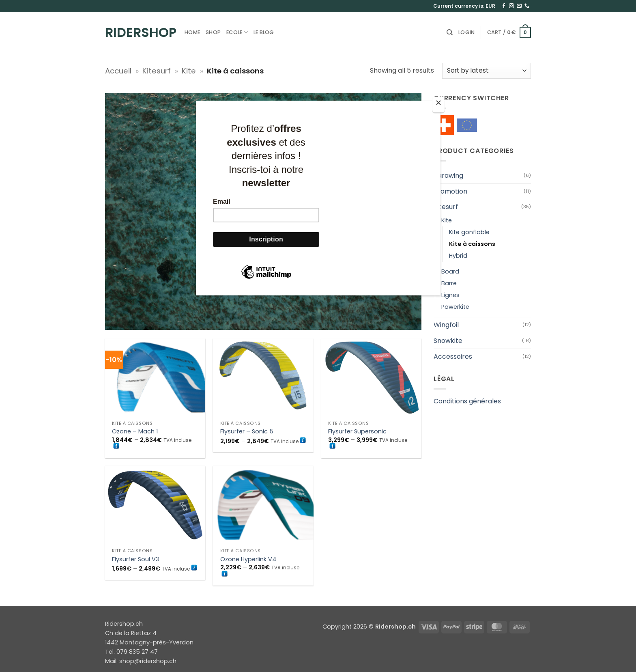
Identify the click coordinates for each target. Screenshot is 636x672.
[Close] (438, 104)
